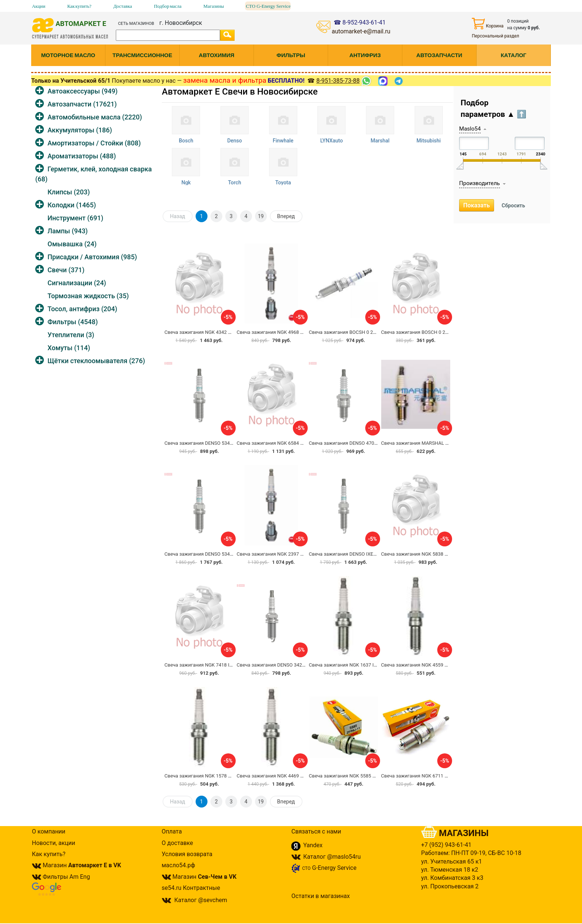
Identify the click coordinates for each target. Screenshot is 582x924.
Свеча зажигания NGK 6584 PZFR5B (277, 443)
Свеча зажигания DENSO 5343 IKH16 (206, 443)
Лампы (68, 231)
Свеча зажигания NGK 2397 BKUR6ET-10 (282, 554)
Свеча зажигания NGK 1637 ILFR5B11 (351, 665)
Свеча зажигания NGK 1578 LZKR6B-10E (210, 776)
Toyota (283, 183)
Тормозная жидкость (88, 296)
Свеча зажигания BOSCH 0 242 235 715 (425, 332)
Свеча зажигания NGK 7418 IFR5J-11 (206, 665)
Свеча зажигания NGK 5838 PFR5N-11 (424, 554)
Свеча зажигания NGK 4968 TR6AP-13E (281, 332)
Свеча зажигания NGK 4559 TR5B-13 (422, 665)
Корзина (488, 24)
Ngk (186, 183)
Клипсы (69, 192)
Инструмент (75, 218)
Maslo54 (470, 129)
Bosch (186, 141)
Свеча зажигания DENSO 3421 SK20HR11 (283, 665)
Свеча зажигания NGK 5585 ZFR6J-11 (351, 776)
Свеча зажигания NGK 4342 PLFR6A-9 (207, 332)
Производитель (480, 183)
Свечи (66, 270)
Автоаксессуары (83, 91)
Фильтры (73, 322)
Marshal (380, 141)
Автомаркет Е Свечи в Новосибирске (240, 92)
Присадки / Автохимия (92, 257)
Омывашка (72, 244)
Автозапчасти (82, 104)
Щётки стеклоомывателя (96, 361)
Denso (235, 141)
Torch (234, 183)
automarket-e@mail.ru (361, 31)
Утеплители (71, 335)
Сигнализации (77, 283)
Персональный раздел (496, 36)
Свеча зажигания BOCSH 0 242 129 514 (353, 332)
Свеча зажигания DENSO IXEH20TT (348, 554)
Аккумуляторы (80, 130)
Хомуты (69, 348)
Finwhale (283, 141)
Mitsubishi (429, 141)
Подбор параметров (493, 109)
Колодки (72, 205)
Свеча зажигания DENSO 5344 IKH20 (206, 554)
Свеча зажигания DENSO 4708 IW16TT (352, 443)
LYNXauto (332, 141)
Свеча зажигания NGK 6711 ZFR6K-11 (423, 776)
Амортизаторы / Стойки (94, 143)
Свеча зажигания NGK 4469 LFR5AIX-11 (281, 776)
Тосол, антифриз (82, 309)
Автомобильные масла (95, 117)
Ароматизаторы (82, 156)
